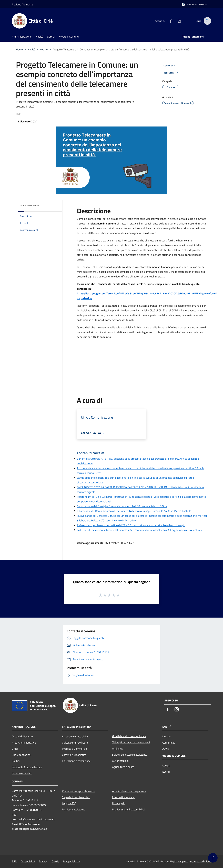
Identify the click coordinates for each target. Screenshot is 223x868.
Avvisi (166, 749)
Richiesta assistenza (74, 809)
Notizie (44, 49)
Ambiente (118, 748)
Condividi (170, 66)
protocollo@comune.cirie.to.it (30, 829)
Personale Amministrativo (27, 767)
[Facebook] (168, 21)
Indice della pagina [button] (30, 205)
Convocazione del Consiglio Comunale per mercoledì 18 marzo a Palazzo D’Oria (122, 506)
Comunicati (169, 743)
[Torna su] (213, 858)
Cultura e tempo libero (75, 743)
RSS (14, 861)
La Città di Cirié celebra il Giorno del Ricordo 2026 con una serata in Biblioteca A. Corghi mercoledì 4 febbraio (139, 530)
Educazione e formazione (76, 761)
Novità (31, 49)
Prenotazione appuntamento (78, 791)
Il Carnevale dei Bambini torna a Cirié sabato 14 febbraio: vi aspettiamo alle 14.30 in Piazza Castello (134, 511)
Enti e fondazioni (22, 755)
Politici (16, 761)
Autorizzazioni (120, 761)
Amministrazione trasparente (129, 791)
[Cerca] (207, 21)
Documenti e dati (22, 773)
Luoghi (166, 765)
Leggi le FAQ (69, 803)
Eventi (166, 772)
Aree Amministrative (24, 743)
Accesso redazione (201, 861)
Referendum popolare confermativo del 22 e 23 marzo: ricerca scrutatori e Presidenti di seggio (131, 525)
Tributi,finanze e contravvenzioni (131, 742)
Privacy (43, 861)
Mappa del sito (72, 861)
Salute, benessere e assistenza (130, 755)
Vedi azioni (171, 73)
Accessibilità (28, 861)
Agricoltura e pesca (123, 767)
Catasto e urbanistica (74, 755)
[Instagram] (177, 21)
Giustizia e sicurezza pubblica (129, 736)
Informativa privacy (123, 797)
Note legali (118, 803)
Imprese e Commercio (74, 749)
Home (19, 49)
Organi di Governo (22, 736)
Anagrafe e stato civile (75, 736)
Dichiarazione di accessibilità (129, 809)
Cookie (55, 861)
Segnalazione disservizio (76, 797)
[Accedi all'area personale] (194, 4)
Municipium (181, 861)
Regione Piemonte (22, 4)
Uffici (15, 749)
